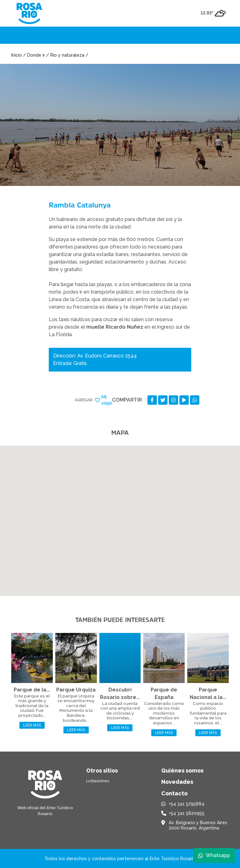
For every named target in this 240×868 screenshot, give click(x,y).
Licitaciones (98, 781)
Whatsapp (214, 855)
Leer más (32, 725)
